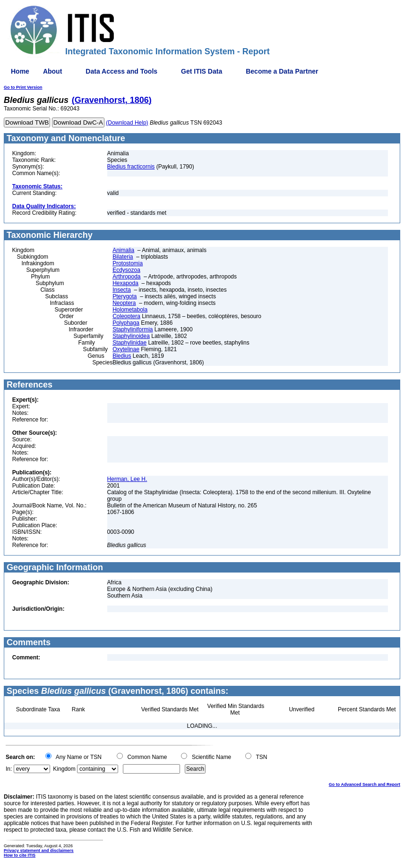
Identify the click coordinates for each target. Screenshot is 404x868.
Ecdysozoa (126, 270)
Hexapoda (125, 283)
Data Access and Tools (121, 71)
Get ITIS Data (202, 71)
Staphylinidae (129, 343)
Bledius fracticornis (131, 167)
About (52, 71)
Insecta (122, 290)
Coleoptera (126, 316)
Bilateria (123, 257)
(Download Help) (127, 123)
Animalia (123, 250)
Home (20, 71)
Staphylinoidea (131, 336)
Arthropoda (126, 277)
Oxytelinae (126, 349)
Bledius (122, 356)
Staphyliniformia (133, 329)
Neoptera (124, 303)
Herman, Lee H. (127, 479)
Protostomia (128, 263)
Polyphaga (126, 323)
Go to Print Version (23, 87)
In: (9, 769)
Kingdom (64, 769)
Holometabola (130, 310)
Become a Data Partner (282, 71)
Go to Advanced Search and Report (365, 784)
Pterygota (125, 296)
